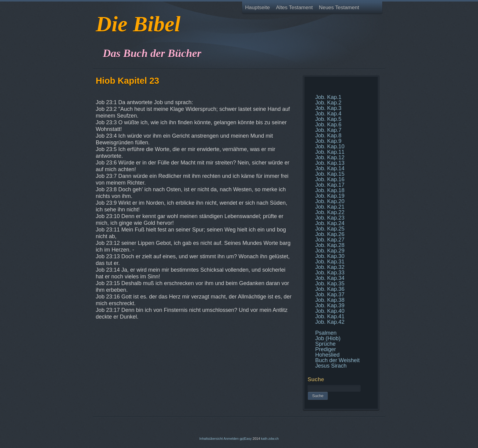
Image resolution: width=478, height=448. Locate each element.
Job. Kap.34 (330, 278)
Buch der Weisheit (337, 360)
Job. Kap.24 (330, 223)
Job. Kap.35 (330, 284)
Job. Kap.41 (330, 316)
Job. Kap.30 (330, 256)
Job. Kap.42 (330, 322)
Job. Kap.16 (330, 179)
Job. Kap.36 (330, 289)
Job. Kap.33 (330, 273)
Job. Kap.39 (330, 305)
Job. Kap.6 (328, 125)
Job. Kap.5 (328, 119)
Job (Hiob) (328, 338)
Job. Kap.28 (330, 245)
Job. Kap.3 (328, 108)
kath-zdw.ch (270, 439)
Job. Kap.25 (330, 229)
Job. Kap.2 (328, 103)
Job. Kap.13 (330, 163)
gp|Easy (246, 439)
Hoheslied (327, 355)
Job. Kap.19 (330, 196)
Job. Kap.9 (328, 141)
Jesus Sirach (331, 366)
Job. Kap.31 (330, 262)
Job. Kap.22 (330, 212)
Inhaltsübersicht (211, 439)
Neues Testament (339, 7)
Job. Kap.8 (328, 136)
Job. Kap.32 (330, 267)
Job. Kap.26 (330, 234)
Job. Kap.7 (328, 130)
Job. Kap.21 (330, 207)
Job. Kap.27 (330, 240)
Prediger (326, 349)
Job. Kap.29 (330, 251)
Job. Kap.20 (330, 201)
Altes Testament (294, 7)
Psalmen (326, 333)
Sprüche (325, 344)
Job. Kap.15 (330, 174)
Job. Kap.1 (328, 97)
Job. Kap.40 (330, 311)
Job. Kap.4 (328, 114)
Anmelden (231, 439)
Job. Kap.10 (330, 146)
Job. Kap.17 (330, 185)
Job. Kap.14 (330, 168)
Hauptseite (257, 7)
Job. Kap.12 (330, 157)
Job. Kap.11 (330, 152)
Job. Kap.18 (330, 190)
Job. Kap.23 (330, 218)
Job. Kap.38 (330, 300)
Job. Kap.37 (330, 295)
